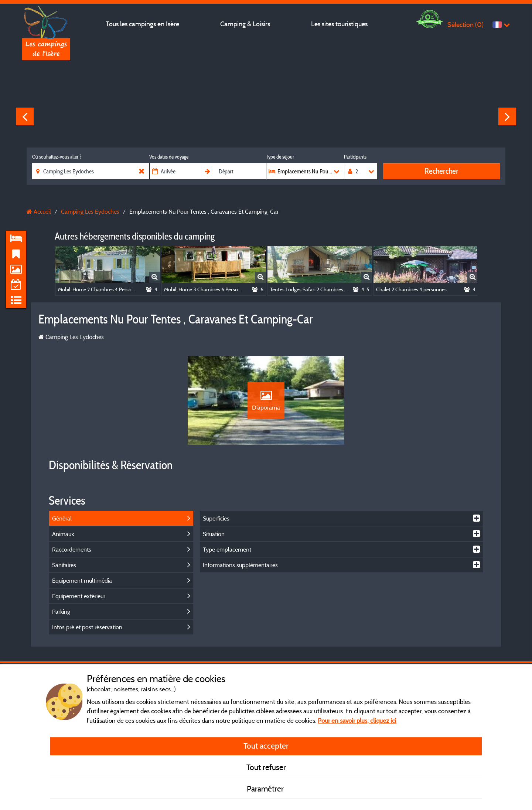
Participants (355, 157)
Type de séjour (280, 157)
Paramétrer (266, 789)
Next (507, 116)
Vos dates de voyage (169, 157)
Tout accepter (266, 746)
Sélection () (465, 25)
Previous (25, 116)
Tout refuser (266, 767)
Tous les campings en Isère (142, 24)
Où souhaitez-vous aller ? (57, 157)
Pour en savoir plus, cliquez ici (357, 720)
